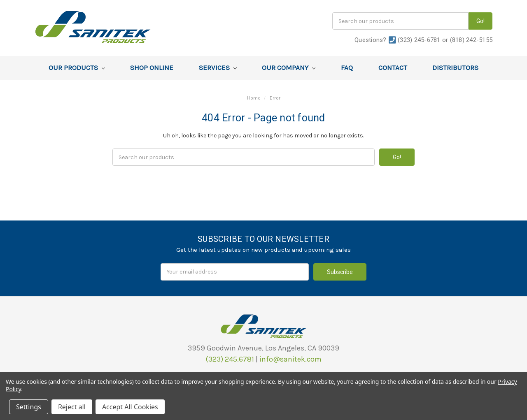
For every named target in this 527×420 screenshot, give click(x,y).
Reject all (72, 407)
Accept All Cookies (130, 407)
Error (275, 98)
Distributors (455, 67)
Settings (29, 407)
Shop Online (152, 67)
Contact (393, 67)
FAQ (347, 67)
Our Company (289, 67)
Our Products (77, 67)
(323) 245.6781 (230, 359)
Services (218, 67)
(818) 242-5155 (471, 40)
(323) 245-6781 (419, 40)
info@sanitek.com (290, 359)
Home (254, 98)
